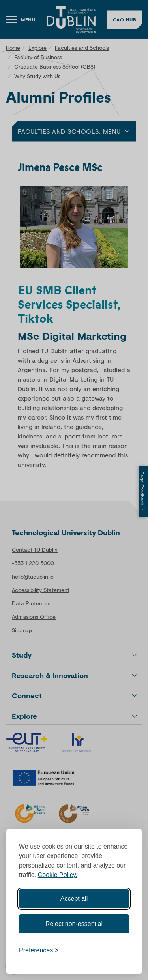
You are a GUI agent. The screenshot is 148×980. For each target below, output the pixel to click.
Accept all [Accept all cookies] (74, 898)
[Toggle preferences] (39, 950)
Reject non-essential (74, 924)
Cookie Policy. (58, 875)
